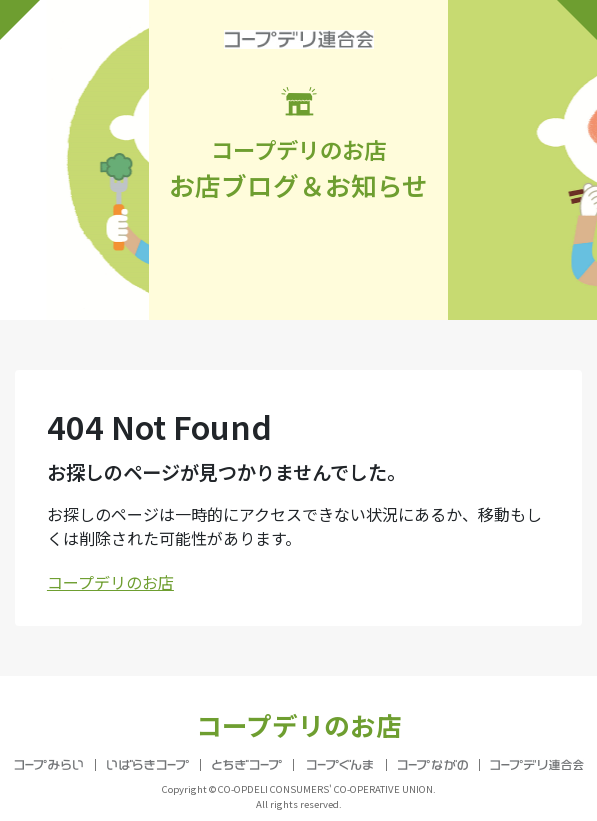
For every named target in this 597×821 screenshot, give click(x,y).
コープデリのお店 (110, 582)
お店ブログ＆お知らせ (298, 145)
